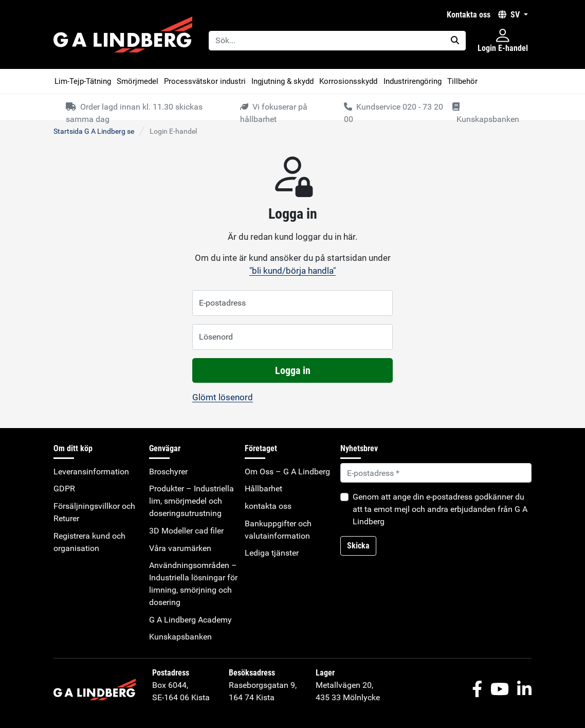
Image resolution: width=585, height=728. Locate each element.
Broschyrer (168, 472)
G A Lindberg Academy (190, 620)
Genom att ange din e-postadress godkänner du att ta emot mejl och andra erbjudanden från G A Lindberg (440, 509)
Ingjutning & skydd (282, 81)
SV (510, 15)
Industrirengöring (413, 81)
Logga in (293, 370)
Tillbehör (462, 81)
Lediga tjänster (272, 553)
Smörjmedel (138, 81)
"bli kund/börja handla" (292, 271)
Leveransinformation (91, 472)
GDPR (64, 489)
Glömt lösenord (223, 397)
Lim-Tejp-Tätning (83, 81)
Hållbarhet (263, 489)
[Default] (436, 473)
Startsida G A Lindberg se (94, 131)
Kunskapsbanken (180, 637)
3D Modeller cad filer (186, 531)
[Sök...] (327, 41)
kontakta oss (469, 15)
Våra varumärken (180, 548)
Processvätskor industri (205, 81)
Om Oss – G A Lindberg (287, 472)
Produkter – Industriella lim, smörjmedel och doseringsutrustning (191, 501)
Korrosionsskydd (348, 81)
